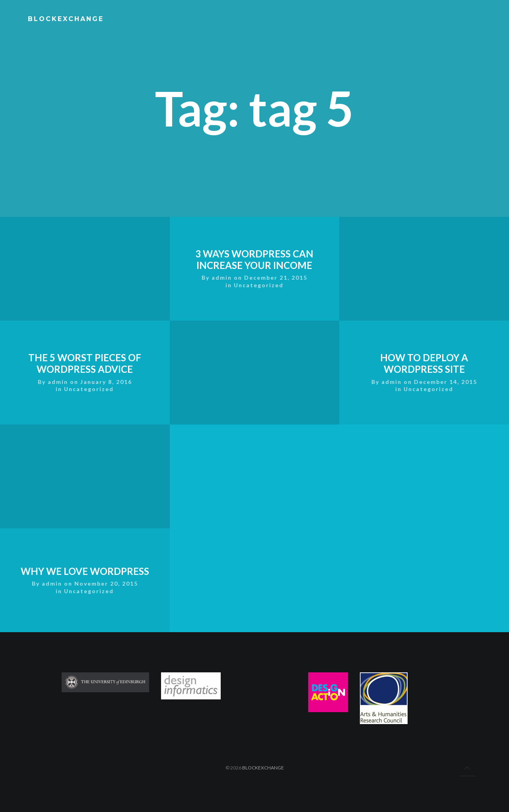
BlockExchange (263, 768)
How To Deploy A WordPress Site (424, 321)
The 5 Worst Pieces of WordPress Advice (85, 321)
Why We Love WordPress (85, 528)
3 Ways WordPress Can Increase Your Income (255, 321)
